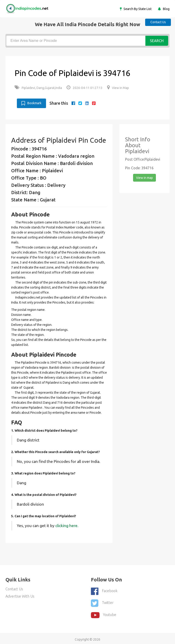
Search (157, 41)
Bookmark (31, 103)
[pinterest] (94, 103)
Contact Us (157, 22)
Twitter (102, 602)
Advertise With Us (20, 596)
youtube (104, 613)
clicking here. (67, 525)
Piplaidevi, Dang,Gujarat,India (38, 88)
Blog (166, 9)
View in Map (118, 88)
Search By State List (137, 9)
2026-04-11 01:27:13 (85, 88)
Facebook (104, 591)
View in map (144, 177)
